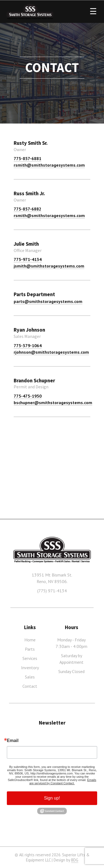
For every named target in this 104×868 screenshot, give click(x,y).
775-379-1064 (28, 346)
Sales (30, 677)
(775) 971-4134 (52, 591)
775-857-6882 (28, 209)
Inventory (30, 668)
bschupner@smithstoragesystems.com (53, 403)
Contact (30, 686)
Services (30, 658)
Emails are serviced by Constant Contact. (63, 782)
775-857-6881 (28, 158)
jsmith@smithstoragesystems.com (49, 266)
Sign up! (52, 798)
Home (30, 640)
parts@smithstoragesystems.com (48, 301)
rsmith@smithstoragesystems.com (49, 165)
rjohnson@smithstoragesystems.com (51, 352)
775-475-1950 (28, 396)
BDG (75, 860)
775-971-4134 (28, 259)
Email (13, 741)
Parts (30, 649)
